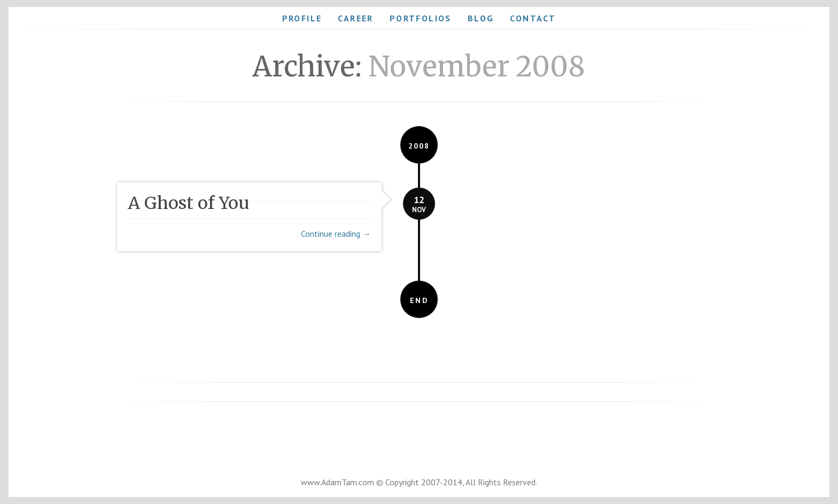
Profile (302, 18)
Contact (533, 18)
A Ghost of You (188, 203)
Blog (481, 18)
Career (355, 18)
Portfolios (421, 18)
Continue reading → (336, 234)
